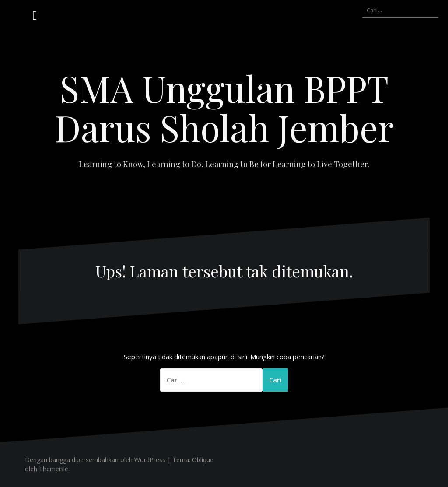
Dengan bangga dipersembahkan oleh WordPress (95, 460)
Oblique (203, 460)
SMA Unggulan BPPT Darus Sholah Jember (224, 108)
